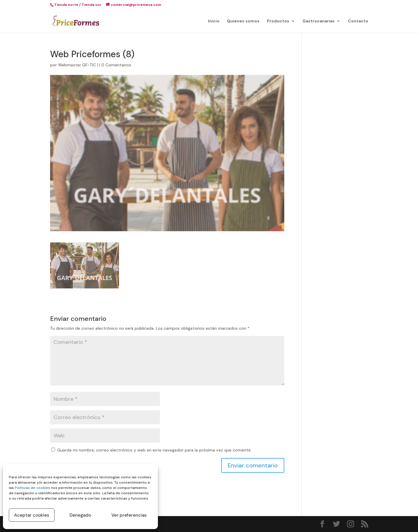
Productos (278, 21)
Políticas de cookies (32, 488)
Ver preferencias (129, 515)
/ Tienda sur (90, 5)
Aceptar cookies (32, 515)
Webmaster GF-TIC (77, 65)
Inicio (214, 21)
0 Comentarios (116, 65)
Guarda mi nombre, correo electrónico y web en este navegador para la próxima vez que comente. (154, 450)
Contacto (358, 21)
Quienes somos (243, 21)
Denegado (80, 515)
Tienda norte (66, 5)
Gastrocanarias (319, 21)
